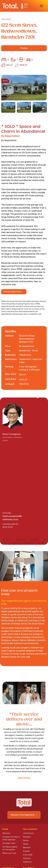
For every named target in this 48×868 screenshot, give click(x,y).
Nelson (26, 844)
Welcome (6, 833)
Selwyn (26, 841)
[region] (24, 94)
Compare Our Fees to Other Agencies (11, 838)
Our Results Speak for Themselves (10, 848)
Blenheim (27, 848)
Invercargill (28, 855)
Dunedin (26, 851)
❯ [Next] (43, 88)
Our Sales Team (9, 843)
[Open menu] (41, 6)
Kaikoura (27, 858)
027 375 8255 (7, 513)
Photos (24, 48)
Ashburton (27, 862)
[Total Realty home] (15, 6)
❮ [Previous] (5, 88)
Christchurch (28, 833)
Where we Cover (9, 853)
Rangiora (27, 837)
